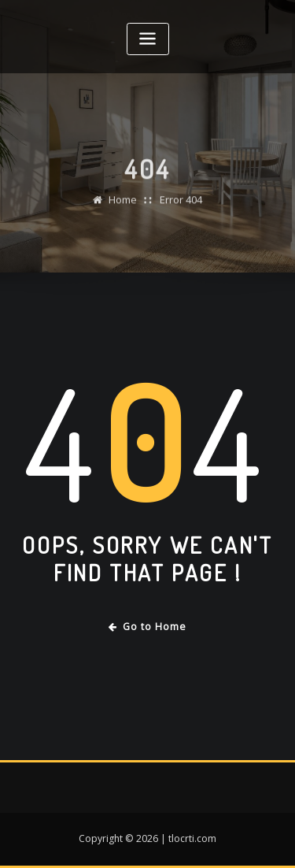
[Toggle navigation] (148, 39)
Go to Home (147, 627)
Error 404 (181, 206)
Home (123, 206)
